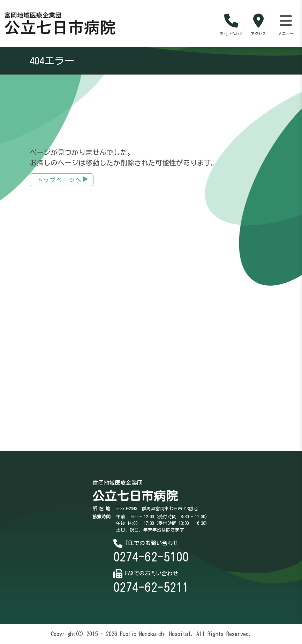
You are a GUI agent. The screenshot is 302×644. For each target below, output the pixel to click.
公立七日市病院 (135, 496)
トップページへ (59, 180)
